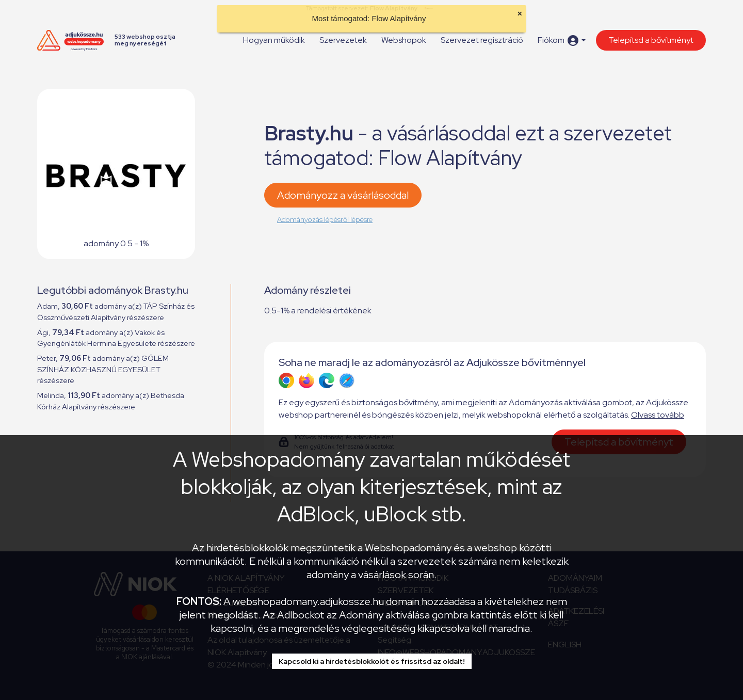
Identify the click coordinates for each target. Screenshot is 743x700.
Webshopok (404, 40)
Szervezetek (343, 40)
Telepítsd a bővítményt (651, 40)
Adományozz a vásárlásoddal (343, 195)
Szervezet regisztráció (482, 40)
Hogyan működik (274, 40)
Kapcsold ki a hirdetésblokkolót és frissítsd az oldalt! (372, 661)
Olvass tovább (658, 415)
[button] (562, 41)
